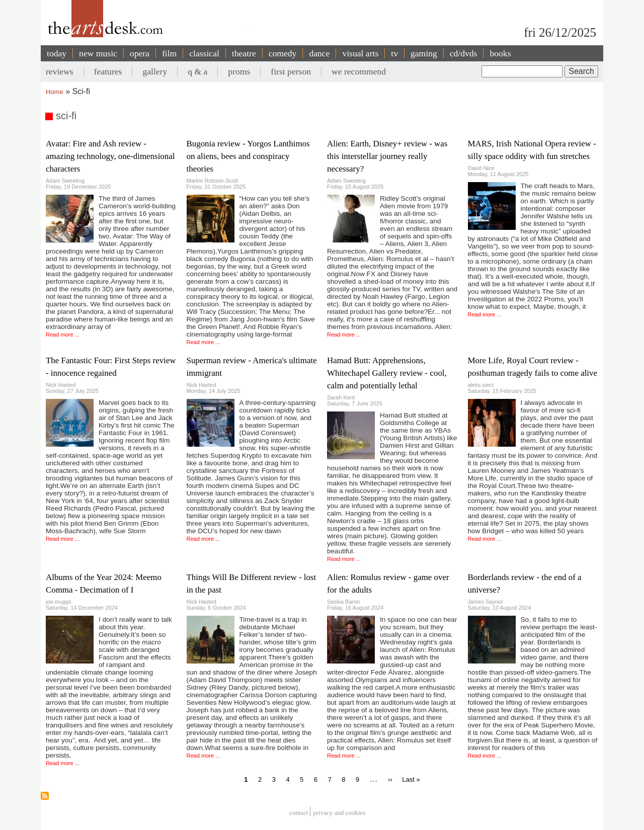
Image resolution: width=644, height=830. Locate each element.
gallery (155, 71)
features (108, 71)
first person (291, 71)
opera (140, 53)
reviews (60, 71)
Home (55, 92)
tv (394, 53)
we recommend (359, 71)
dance (319, 53)
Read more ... (63, 335)
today (57, 53)
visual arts (360, 53)
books (500, 53)
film (169, 53)
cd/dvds (464, 53)
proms (239, 71)
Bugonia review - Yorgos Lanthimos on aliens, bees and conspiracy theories (248, 156)
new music (98, 53)
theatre (244, 53)
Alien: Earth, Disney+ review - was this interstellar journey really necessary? (387, 156)
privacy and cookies (339, 813)
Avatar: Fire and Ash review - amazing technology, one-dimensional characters (110, 156)
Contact (299, 813)
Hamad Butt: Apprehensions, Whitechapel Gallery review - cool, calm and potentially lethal (387, 373)
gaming (424, 53)
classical (204, 53)
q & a (197, 71)
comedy (283, 53)
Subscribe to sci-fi (45, 796)
